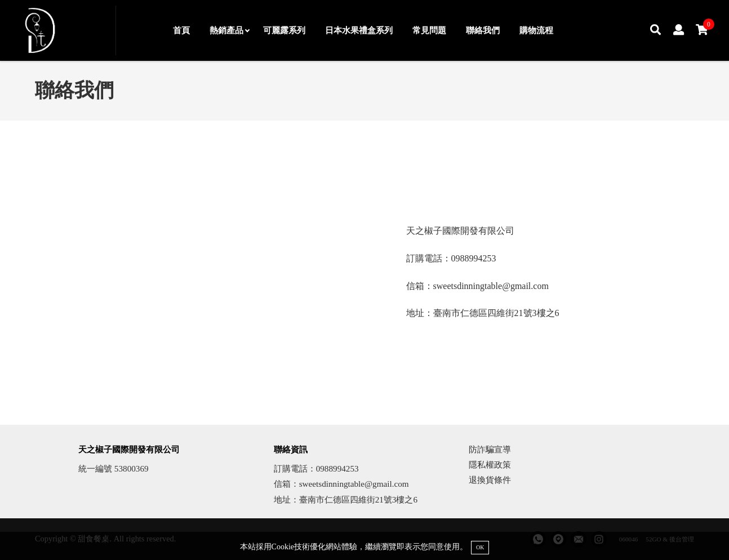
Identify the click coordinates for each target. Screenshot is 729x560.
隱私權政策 (490, 465)
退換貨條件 (490, 480)
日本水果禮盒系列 (359, 30)
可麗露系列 (284, 30)
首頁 (181, 30)
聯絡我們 (483, 30)
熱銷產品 (229, 30)
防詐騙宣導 (490, 449)
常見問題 (429, 30)
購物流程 (536, 30)
